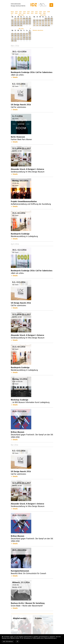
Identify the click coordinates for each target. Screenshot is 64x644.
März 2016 (21, 15)
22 (15, 24)
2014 (24, 13)
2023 (28, 12)
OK (17, 641)
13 (30, 20)
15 (15, 22)
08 (15, 20)
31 (21, 25)
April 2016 (43, 15)
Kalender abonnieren (38, 30)
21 (12, 24)
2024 (24, 12)
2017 (12, 13)
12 (27, 20)
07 (12, 20)
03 (21, 19)
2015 (20, 13)
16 (18, 22)
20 (30, 22)
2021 (36, 12)
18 (24, 22)
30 (18, 25)
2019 (44, 12)
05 (27, 19)
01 (15, 19)
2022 (32, 12)
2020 (40, 12)
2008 (44, 13)
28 (12, 25)
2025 (20, 12)
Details (15, 77)
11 (24, 20)
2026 (16, 12)
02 (18, 19)
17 (21, 22)
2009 (40, 13)
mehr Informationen (8, 641)
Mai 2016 (21, 29)
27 (30, 24)
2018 (49, 12)
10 (21, 20)
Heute (12, 12)
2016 (16, 13)
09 (18, 20)
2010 (36, 13)
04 (24, 19)
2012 (28, 13)
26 (27, 24)
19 (27, 22)
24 (21, 24)
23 (18, 24)
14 (12, 22)
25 (24, 24)
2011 (32, 13)
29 (15, 25)
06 (30, 19)
